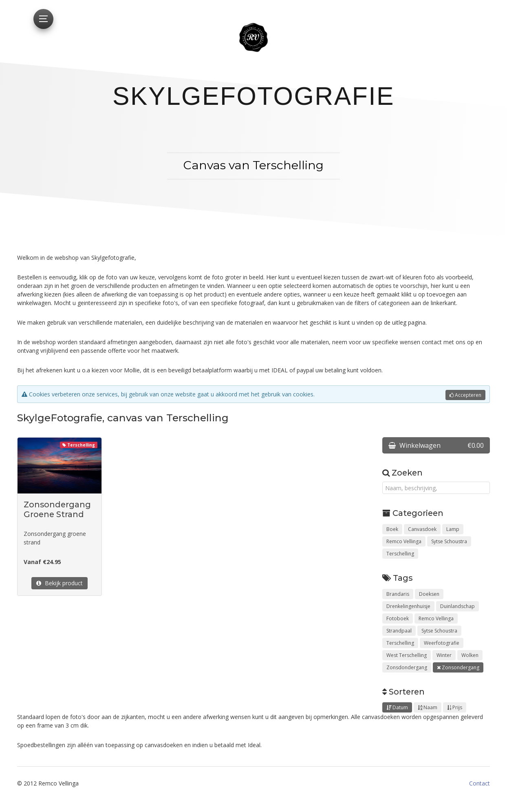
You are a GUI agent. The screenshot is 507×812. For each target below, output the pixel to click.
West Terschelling (407, 655)
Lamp (453, 529)
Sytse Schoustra (449, 541)
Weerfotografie (442, 643)
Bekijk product (60, 583)
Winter (444, 655)
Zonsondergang (458, 667)
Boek (392, 529)
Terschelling (400, 554)
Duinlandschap (457, 606)
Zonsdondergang (407, 667)
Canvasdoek (422, 529)
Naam (428, 707)
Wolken (470, 655)
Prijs (455, 707)
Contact (479, 783)
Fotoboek (398, 618)
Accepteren (465, 395)
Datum (397, 707)
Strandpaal (399, 631)
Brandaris (398, 594)
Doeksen (429, 594)
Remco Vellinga (404, 541)
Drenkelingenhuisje (408, 606)
